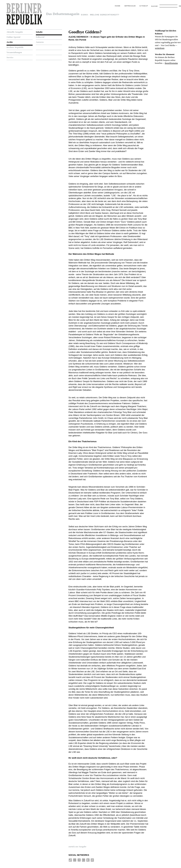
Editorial (40, 37)
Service (10, 57)
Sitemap (144, 6)
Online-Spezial (13, 37)
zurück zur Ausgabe (77, 847)
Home (118, 6)
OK (180, 6)
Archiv (10, 42)
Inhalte (39, 32)
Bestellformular (171, 63)
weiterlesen (160, 48)
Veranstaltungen (14, 52)
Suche (154, 6)
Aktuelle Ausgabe (15, 32)
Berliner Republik (15, 47)
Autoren (40, 42)
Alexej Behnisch (78, 37)
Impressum (130, 6)
